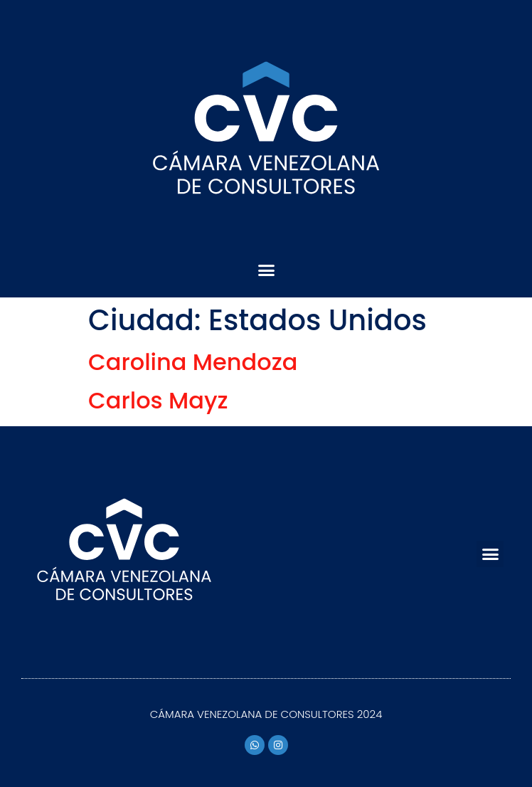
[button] (266, 270)
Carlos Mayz (158, 400)
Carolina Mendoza (193, 362)
